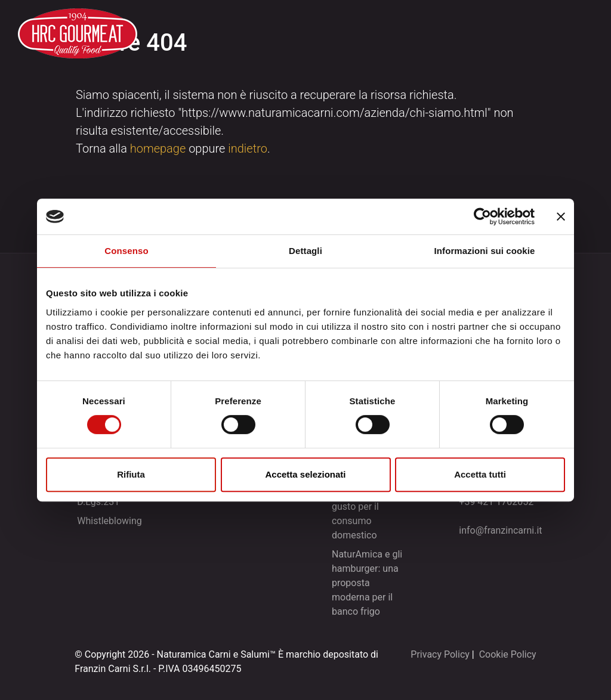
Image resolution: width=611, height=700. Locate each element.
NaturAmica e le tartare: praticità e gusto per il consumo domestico (369, 507)
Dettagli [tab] (305, 251)
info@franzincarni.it (500, 530)
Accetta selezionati (305, 474)
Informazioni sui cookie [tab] (485, 251)
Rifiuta (131, 474)
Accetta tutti (480, 474)
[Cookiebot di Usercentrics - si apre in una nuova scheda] (482, 216)
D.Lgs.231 (98, 502)
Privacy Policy (440, 654)
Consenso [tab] (126, 251)
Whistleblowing (109, 521)
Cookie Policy (508, 654)
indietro (248, 148)
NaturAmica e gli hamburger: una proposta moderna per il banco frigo (367, 583)
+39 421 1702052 (496, 502)
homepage (158, 148)
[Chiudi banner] (561, 216)
